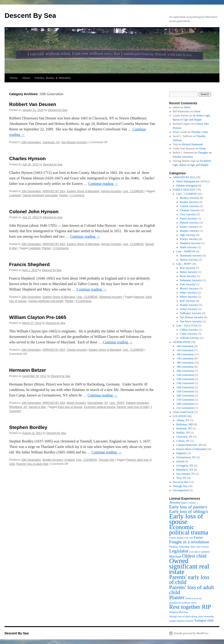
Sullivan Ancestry (190, 338)
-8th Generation (185, 363)
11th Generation (185, 375)
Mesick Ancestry (189, 288)
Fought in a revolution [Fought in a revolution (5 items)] (189, 542)
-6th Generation (185, 354)
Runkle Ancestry (189, 305)
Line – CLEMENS (187, 194)
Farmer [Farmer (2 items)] (198, 538)
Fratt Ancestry (188, 284)
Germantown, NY (98, 403)
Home (14, 78)
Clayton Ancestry (77, 350)
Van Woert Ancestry (191, 321)
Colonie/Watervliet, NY (189, 445)
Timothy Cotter (200, 132)
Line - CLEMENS (133, 191)
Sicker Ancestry (189, 309)
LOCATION (180, 416)
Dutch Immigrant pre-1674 (191, 181)
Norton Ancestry (189, 260)
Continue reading (103, 184)
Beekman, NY (184, 428)
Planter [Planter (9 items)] (177, 597)
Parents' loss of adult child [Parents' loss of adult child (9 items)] (192, 590)
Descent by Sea (58, 110)
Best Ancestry (188, 268)
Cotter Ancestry (189, 334)
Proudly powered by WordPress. (191, 633)
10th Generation (31, 142)
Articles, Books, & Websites (53, 78)
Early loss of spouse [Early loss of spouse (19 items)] (186, 519)
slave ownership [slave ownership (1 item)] (206, 616)
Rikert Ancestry (189, 297)
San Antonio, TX (185, 474)
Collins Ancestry (189, 330)
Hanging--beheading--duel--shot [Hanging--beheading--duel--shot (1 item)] (185, 547)
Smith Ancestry (188, 247)
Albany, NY (183, 420)
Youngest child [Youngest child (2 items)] (204, 621)
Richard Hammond (192, 144)
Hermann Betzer (28, 370)
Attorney (139, 297)
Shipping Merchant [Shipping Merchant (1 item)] (179, 612)
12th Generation (185, 379)
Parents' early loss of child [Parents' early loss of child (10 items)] (189, 580)
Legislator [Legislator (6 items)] (179, 551)
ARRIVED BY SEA (54, 191)
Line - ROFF (117, 403)
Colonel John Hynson (34, 212)
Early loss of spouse (70, 407)
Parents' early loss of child (133, 407)
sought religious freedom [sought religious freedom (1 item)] (181, 621)
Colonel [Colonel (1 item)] (192, 503)
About (26, 78)
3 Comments (61, 248)
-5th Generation (185, 350)
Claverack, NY (51, 142)
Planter (64, 195)
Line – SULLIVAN (187, 326)
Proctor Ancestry (189, 239)
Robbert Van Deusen (33, 104)
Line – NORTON (186, 251)
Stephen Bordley (28, 427)
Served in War (37, 407)
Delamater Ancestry (191, 280)
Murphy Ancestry (189, 231)
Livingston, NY (185, 466)
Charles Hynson (27, 158)
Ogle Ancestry (188, 235)
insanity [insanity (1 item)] (205, 547)
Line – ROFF (184, 264)
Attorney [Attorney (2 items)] (175, 503)
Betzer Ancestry (76, 403)
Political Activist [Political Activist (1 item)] (193, 598)
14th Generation (185, 387)
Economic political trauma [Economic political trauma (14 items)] (189, 530)
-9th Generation (185, 367)
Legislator (15, 195)
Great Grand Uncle (183, 412)
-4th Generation (185, 346)
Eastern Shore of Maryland (83, 191)
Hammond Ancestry (191, 256)
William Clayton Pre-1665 (38, 317)
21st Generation (185, 408)
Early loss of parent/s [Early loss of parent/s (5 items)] (188, 507)
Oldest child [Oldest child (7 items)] (194, 556)
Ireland (180, 461)
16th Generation (185, 396)
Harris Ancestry (189, 218)
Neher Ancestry (188, 293)
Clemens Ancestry (190, 210)
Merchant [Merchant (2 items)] (175, 556)
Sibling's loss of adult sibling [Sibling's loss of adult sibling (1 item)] (183, 616)
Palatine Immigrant (137, 403)
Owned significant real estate (40, 195)
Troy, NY (181, 478)
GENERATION (181, 342)
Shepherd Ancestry (111, 297)
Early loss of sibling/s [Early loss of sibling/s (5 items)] (189, 511)
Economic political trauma (100, 407)
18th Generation (185, 404)
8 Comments (84, 301)
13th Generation (185, 383)
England (69, 460)
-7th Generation (185, 358)
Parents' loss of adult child (32, 464)
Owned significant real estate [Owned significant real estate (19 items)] (189, 566)
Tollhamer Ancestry (191, 313)
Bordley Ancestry (53, 460)
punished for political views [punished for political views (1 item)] (183, 603)
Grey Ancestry (188, 214)
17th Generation (185, 400)
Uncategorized (181, 490)
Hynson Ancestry (111, 191)
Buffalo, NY (183, 433)
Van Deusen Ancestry (74, 142)
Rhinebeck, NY (18, 407)
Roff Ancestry (188, 301)
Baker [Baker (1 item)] (184, 503)
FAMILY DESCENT (184, 190)
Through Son (106, 460)
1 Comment (77, 195)
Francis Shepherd (29, 264)
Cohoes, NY (183, 441)
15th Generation (185, 391)
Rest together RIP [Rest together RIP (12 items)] (190, 607)
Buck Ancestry (188, 276)
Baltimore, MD (185, 424)
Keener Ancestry (189, 227)
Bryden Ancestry (189, 202)
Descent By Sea (30, 15)
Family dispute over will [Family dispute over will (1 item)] (181, 538)
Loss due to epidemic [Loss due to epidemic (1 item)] (200, 552)
